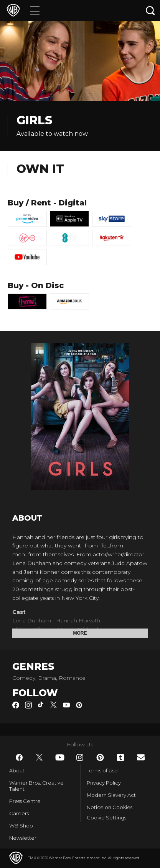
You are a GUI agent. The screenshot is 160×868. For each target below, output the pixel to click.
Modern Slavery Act (111, 795)
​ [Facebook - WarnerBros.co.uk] (19, 757)
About (17, 770)
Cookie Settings (106, 818)
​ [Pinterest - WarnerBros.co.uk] (100, 757)
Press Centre (25, 801)
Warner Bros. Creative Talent (36, 786)
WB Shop (21, 826)
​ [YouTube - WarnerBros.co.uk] (60, 757)
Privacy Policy (104, 783)
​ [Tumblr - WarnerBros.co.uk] (120, 757)
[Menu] (35, 11)
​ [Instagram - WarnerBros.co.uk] (80, 757)
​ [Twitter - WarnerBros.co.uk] (40, 757)
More (80, 633)
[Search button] (150, 11)
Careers (19, 813)
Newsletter (23, 838)
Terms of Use (102, 770)
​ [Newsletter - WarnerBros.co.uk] (141, 757)
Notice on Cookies (110, 807)
